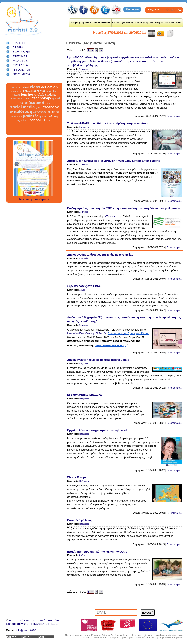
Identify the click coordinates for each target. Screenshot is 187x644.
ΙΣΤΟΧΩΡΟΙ (21, 70)
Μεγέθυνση (26, 199)
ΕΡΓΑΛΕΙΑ (20, 65)
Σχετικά (86, 23)
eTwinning (111, 216)
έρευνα (16, 95)
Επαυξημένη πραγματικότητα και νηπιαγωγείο (97, 552)
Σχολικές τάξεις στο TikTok (84, 286)
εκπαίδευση (21, 111)
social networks (16, 99)
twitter (48, 103)
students (51, 94)
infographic (16, 91)
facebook (51, 107)
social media (23, 107)
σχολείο (39, 94)
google (15, 88)
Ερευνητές (142, 23)
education (49, 87)
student (24, 87)
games (43, 117)
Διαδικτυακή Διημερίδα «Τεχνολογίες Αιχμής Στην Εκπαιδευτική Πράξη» (114, 161)
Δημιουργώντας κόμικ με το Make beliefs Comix (98, 360)
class (35, 87)
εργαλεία (57, 99)
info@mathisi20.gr (28, 630)
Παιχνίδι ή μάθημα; (80, 520)
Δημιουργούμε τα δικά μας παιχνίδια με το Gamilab (100, 255)
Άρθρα (82, 290)
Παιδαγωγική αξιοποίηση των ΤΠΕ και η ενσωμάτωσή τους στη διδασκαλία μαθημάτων (124, 208)
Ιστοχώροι (84, 127)
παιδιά (28, 99)
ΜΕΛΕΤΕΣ (20, 61)
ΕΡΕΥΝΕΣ (20, 56)
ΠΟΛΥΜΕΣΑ (21, 74)
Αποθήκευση (42, 199)
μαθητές (31, 116)
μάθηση (53, 116)
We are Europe (77, 477)
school (35, 120)
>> (101, 50)
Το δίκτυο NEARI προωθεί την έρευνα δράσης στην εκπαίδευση (108, 123)
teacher (27, 94)
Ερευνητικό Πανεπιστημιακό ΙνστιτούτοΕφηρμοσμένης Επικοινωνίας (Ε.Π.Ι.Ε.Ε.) (33, 622)
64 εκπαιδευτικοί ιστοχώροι (85, 395)
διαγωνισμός (40, 112)
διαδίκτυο (53, 112)
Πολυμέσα (84, 481)
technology (42, 98)
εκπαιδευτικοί (31, 102)
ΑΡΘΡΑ (18, 47)
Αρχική (75, 23)
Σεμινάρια (84, 69)
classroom (17, 117)
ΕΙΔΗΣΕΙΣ (20, 43)
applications (52, 91)
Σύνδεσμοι (156, 23)
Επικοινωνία (173, 23)
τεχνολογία (23, 120)
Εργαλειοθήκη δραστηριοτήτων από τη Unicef (97, 430)
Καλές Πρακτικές (123, 23)
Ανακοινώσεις (102, 23)
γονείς (39, 108)
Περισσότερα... (174, 116)
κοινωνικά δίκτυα (34, 91)
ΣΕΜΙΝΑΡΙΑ (21, 52)
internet (47, 120)
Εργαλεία (84, 258)
